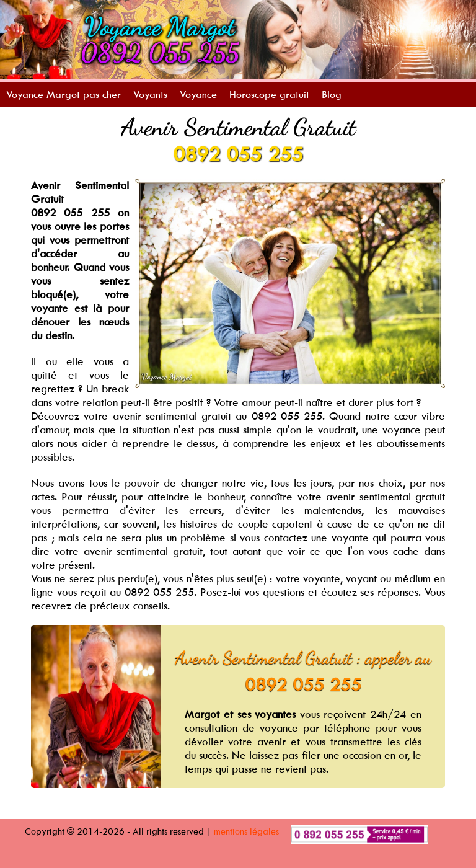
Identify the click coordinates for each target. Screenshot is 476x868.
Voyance (198, 94)
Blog (332, 94)
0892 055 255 (238, 154)
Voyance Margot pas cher (64, 94)
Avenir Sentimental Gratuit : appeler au (303, 658)
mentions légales (246, 831)
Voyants (150, 94)
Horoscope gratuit (269, 94)
